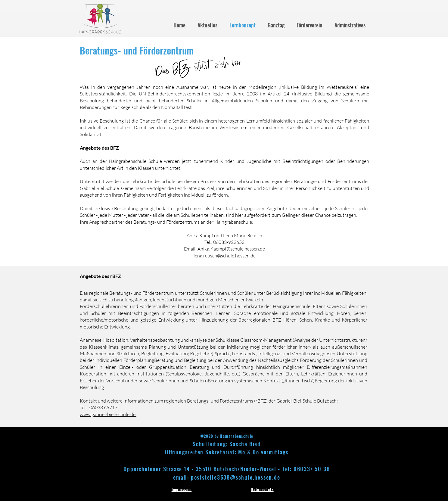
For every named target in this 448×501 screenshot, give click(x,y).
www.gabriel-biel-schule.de (108, 414)
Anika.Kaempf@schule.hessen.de (231, 249)
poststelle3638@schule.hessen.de (236, 477)
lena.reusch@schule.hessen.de (225, 256)
